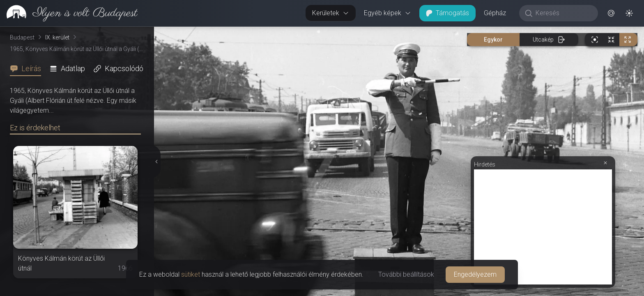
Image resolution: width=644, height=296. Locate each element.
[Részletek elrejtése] (157, 162)
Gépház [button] (495, 13)
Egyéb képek (388, 13)
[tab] (28, 69)
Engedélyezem (475, 274)
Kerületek (331, 13)
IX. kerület (57, 37)
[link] (69, 13)
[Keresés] (563, 13)
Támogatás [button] (447, 13)
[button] (611, 13)
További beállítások (406, 274)
